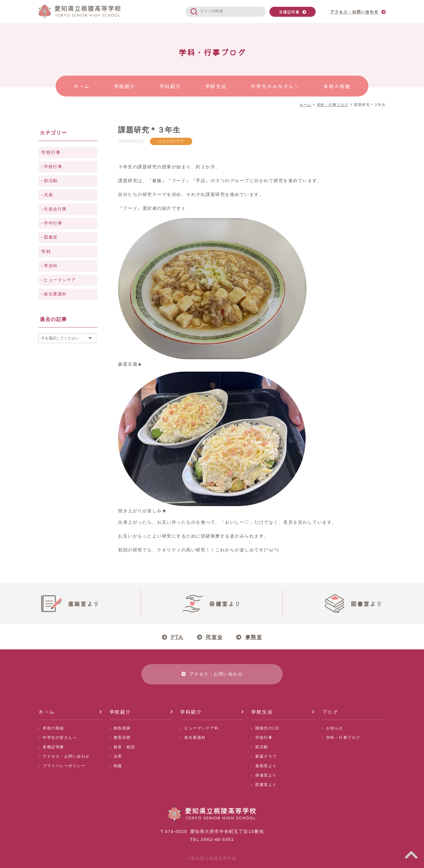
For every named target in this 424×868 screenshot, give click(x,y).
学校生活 (262, 712)
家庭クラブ (266, 756)
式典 (48, 195)
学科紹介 (191, 712)
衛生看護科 (55, 294)
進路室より (266, 766)
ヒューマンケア (171, 141)
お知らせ (335, 728)
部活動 (51, 181)
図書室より (266, 785)
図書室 (51, 237)
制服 (118, 766)
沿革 (118, 756)
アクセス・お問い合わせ (66, 756)
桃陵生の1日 (267, 728)
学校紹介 (120, 712)
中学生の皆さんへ (60, 738)
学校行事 (51, 152)
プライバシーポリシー (64, 766)
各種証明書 (289, 12)
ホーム (47, 712)
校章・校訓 (124, 747)
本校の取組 (53, 728)
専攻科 (51, 266)
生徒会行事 (55, 209)
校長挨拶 (122, 728)
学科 (46, 251)
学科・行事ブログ (343, 738)
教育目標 (122, 738)
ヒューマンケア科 (201, 728)
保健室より (266, 775)
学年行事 (53, 223)
